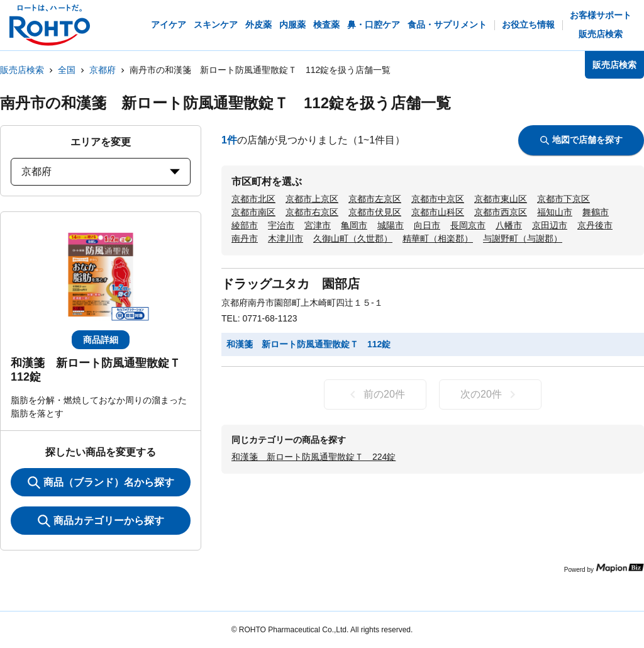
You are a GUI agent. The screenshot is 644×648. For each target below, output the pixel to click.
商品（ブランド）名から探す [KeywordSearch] (101, 483)
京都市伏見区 (375, 212)
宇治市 (281, 225)
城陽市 (391, 225)
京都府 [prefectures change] (101, 171)
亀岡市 (354, 225)
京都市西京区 (501, 212)
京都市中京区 (438, 199)
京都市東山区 (501, 199)
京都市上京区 (312, 199)
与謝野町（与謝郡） (523, 238)
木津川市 (286, 238)
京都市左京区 (375, 199)
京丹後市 (595, 225)
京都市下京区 (563, 199)
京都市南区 (253, 212)
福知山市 (555, 212)
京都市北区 (253, 199)
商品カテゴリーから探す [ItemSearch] (101, 521)
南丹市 (245, 238)
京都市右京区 (312, 212)
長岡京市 (468, 225)
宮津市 (318, 225)
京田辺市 (550, 225)
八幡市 (509, 225)
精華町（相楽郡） (438, 238)
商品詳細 (101, 340)
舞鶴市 (596, 212)
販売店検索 (22, 70)
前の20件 (375, 394)
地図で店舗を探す (581, 140)
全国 (67, 70)
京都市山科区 (438, 212)
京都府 (103, 70)
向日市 (427, 225)
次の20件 (490, 394)
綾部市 (245, 225)
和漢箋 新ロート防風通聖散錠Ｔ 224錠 (314, 457)
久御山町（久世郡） (353, 238)
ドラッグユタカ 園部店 (291, 284)
